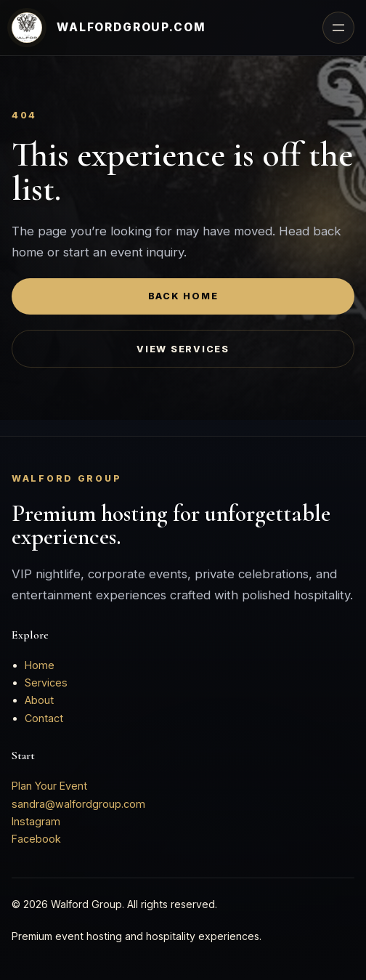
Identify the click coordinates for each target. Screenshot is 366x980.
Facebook (36, 839)
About (39, 700)
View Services (183, 349)
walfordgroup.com (131, 27)
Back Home (183, 296)
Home (40, 665)
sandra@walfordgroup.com (78, 804)
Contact (44, 718)
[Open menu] (338, 28)
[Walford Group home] (27, 28)
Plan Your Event (49, 786)
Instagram (36, 821)
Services (46, 683)
